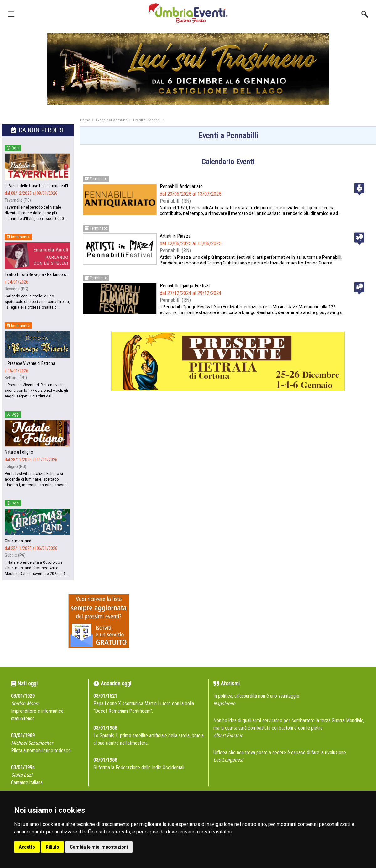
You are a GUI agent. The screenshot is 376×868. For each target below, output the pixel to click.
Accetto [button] (27, 847)
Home (85, 120)
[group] (188, 69)
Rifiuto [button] (52, 847)
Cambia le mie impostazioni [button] (99, 847)
